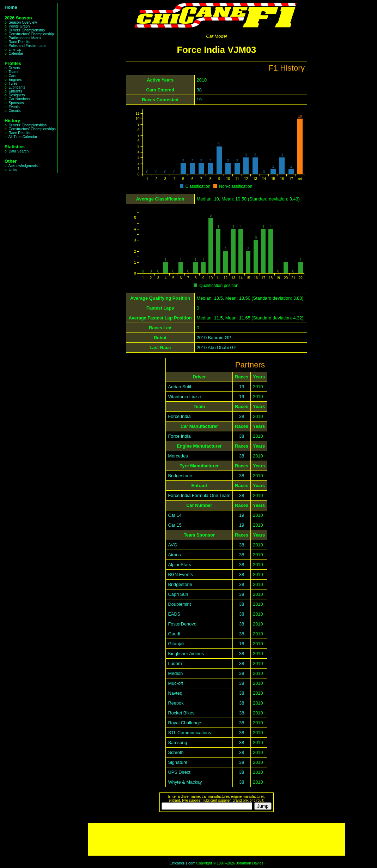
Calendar (16, 53)
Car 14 (175, 515)
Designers (17, 95)
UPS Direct (179, 772)
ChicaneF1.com (183, 863)
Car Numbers (19, 99)
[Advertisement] (217, 839)
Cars (12, 76)
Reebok (176, 703)
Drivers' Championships (28, 125)
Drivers (14, 68)
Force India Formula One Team (199, 495)
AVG (172, 545)
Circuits (14, 111)
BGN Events (180, 574)
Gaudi (174, 634)
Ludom (175, 663)
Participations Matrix (25, 38)
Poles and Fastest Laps (27, 46)
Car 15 (175, 525)
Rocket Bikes (181, 713)
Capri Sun (178, 594)
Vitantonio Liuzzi (184, 397)
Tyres (13, 83)
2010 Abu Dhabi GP (217, 348)
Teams (14, 72)
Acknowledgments (23, 166)
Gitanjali (176, 644)
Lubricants (17, 87)
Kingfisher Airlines (186, 654)
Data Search (19, 151)
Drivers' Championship (27, 30)
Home (11, 7)
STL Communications (189, 733)
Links (13, 170)
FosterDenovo (182, 624)
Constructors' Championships (32, 129)
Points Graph (19, 26)
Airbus (174, 555)
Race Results (19, 42)
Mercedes (178, 456)
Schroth (176, 752)
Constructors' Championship (31, 34)
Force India (179, 416)
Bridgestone (180, 476)
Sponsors (16, 103)
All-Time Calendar (23, 137)
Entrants (15, 91)
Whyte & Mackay (185, 782)
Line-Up (15, 50)
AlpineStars (179, 565)
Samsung (177, 743)
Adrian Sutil (179, 387)
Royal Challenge (184, 723)
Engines (15, 80)
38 (199, 90)
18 (242, 644)
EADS (174, 614)
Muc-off (175, 683)
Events (14, 107)
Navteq (175, 693)
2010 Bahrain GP (214, 338)
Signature (178, 762)
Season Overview (23, 22)
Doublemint (179, 604)
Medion (175, 673)
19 (199, 100)
